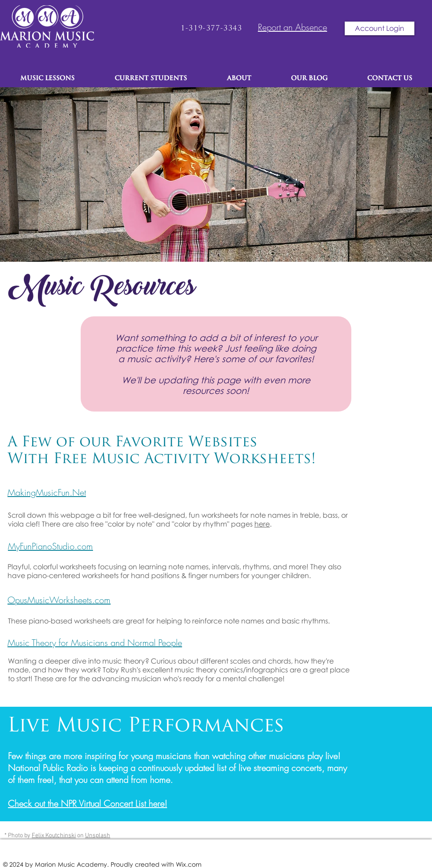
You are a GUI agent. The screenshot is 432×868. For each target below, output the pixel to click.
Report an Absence (292, 27)
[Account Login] (380, 28)
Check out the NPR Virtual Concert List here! (88, 803)
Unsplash (98, 836)
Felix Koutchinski (54, 836)
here (262, 524)
